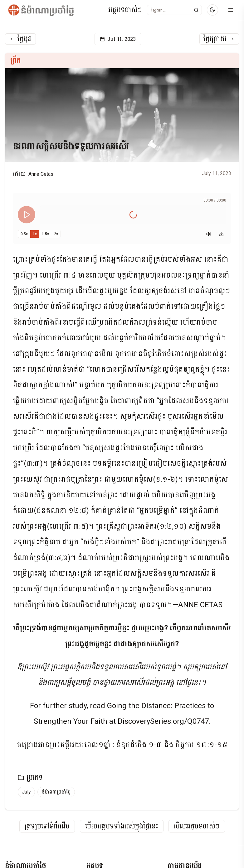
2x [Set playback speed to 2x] (56, 234)
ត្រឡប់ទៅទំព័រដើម (47, 826)
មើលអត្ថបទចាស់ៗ (197, 826)
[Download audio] (221, 234)
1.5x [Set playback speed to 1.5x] (45, 234)
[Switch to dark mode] (212, 10)
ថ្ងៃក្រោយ (219, 39)
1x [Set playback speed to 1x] (35, 234)
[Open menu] (231, 10)
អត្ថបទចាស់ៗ (125, 10)
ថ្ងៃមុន (20, 39)
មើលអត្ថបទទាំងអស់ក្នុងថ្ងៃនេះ (122, 826)
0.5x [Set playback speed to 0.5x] (24, 234)
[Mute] (209, 234)
